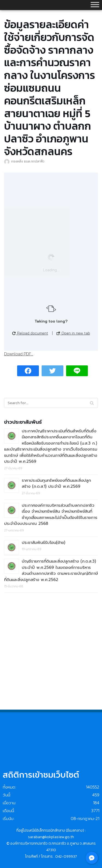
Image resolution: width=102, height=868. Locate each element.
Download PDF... (19, 354)
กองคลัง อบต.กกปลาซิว (28, 161)
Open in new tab (73, 333)
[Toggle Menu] (95, 4)
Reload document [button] (30, 333)
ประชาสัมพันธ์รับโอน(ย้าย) (44, 542)
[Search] (92, 403)
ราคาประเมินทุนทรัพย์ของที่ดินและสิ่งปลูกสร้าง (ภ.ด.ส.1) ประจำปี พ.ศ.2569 (56, 484)
